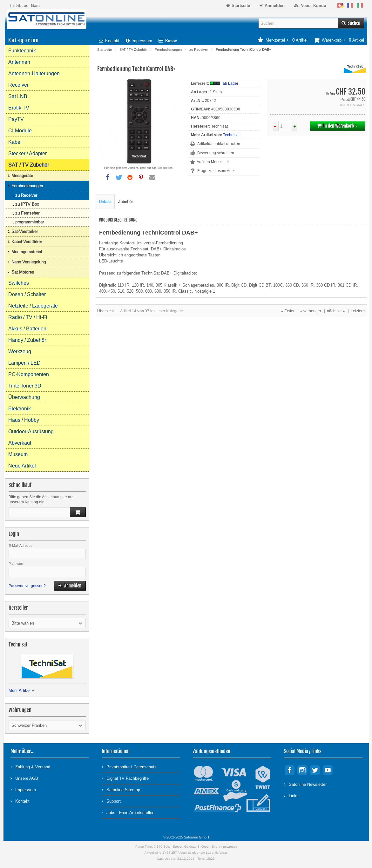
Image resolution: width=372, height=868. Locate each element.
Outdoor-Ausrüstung (31, 431)
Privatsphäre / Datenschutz (129, 767)
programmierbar (30, 222)
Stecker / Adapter (27, 153)
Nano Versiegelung (29, 262)
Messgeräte (22, 176)
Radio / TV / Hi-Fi (28, 317)
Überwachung (24, 397)
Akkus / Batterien (27, 329)
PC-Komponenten (29, 374)
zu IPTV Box (27, 204)
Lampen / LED (24, 363)
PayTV (16, 119)
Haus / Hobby (24, 420)
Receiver (18, 85)
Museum (18, 454)
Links (291, 795)
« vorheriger (311, 311)
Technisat (231, 135)
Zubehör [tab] (125, 202)
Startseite (105, 50)
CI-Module (20, 131)
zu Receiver (199, 50)
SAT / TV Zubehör (133, 50)
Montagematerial (27, 252)
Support (111, 801)
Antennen (19, 62)
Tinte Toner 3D (25, 386)
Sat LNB (18, 96)
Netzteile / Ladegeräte (33, 306)
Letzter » (358, 311)
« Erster (288, 311)
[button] (108, 177)
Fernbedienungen (168, 50)
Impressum (139, 41)
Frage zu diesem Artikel (217, 171)
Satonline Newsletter (305, 784)
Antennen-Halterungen (34, 73)
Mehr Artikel (20, 690)
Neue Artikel (22, 466)
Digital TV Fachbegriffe (125, 778)
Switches (19, 283)
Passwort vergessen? (27, 586)
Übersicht (105, 311)
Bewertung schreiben (216, 153)
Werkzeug (20, 351)
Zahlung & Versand (30, 767)
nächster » (336, 311)
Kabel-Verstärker (27, 242)
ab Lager (230, 83)
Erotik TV (19, 108)
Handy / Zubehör (27, 340)
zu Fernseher (27, 213)
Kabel (15, 142)
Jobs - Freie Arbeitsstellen (128, 812)
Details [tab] (105, 202)
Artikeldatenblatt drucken (219, 144)
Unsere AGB (24, 778)
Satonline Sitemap (121, 789)
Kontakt (109, 41)
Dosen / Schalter (27, 294)
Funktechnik (22, 51)
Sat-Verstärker (25, 232)
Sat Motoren (23, 272)
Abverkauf (20, 443)
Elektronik (20, 409)
